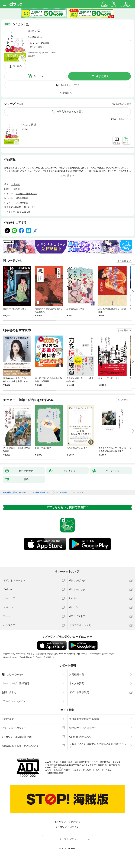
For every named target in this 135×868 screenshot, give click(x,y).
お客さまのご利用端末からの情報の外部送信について (98, 746)
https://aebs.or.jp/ (55, 773)
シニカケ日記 (29, 125)
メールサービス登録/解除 (16, 683)
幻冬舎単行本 (22, 198)
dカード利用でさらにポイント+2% (42, 53)
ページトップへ (67, 839)
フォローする (39, 31)
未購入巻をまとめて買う (70, 112)
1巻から (115, 119)
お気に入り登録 (123, 104)
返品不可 (32, 56)
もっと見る (123, 261)
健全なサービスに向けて (83, 728)
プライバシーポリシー (14, 728)
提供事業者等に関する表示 (84, 719)
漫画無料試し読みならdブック (15, 493)
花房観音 (32, 31)
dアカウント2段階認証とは (17, 737)
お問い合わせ (9, 692)
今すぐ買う (102, 76)
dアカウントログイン (14, 701)
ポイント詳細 (36, 47)
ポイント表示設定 (79, 692)
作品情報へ (66, 93)
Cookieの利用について (82, 737)
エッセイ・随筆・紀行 (26, 194)
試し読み (17, 66)
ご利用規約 (8, 719)
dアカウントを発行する (67, 822)
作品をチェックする (70, 85)
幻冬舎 (17, 189)
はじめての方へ (13, 674)
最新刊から (126, 119)
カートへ (38, 76)
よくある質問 (77, 683)
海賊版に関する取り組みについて (20, 746)
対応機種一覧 (77, 674)
